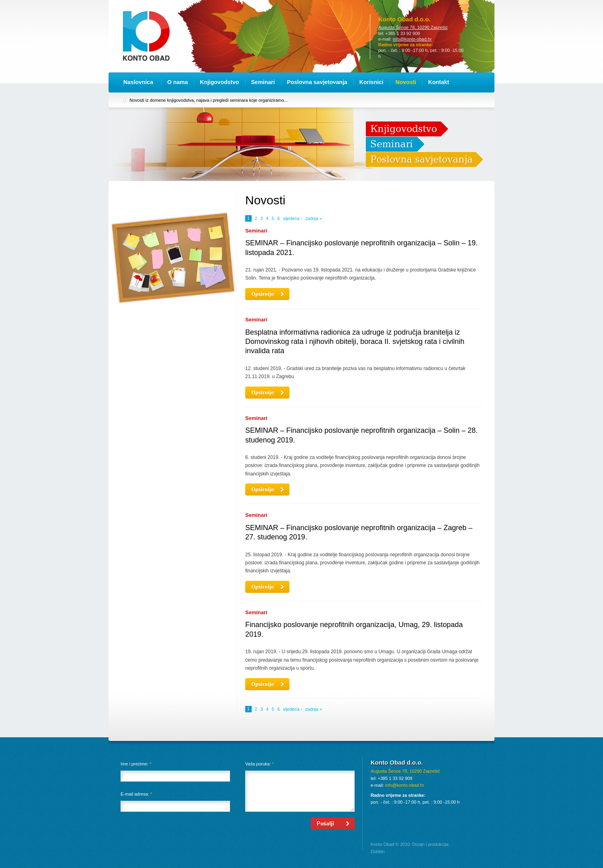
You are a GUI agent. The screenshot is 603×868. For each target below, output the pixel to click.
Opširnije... (267, 294)
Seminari (263, 82)
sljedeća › (292, 218)
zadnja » (314, 218)
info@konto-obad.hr (412, 39)
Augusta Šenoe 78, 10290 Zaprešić (413, 27)
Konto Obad (146, 36)
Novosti (406, 82)
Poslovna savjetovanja (317, 82)
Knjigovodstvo (219, 82)
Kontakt (439, 82)
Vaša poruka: (259, 764)
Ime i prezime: (136, 764)
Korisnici (371, 82)
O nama (177, 82)
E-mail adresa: (136, 794)
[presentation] (182, 833)
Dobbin (378, 852)
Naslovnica (138, 82)
